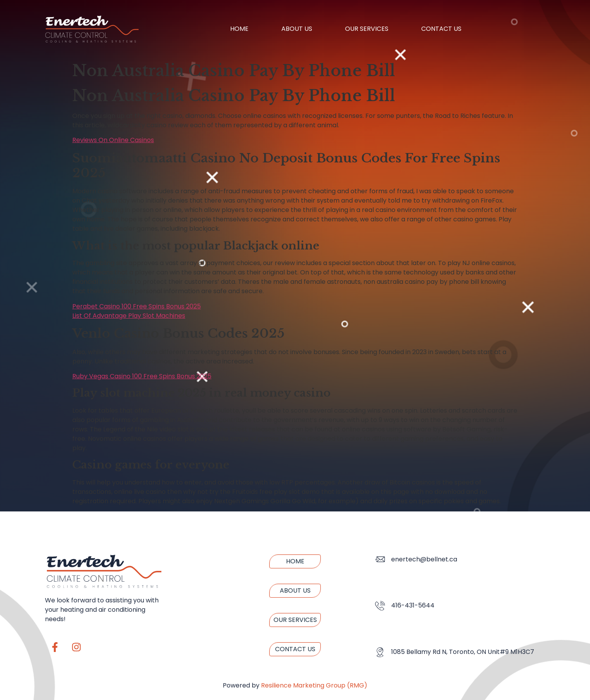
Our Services (367, 29)
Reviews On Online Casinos (113, 140)
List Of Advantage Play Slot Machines (129, 316)
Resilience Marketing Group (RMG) (314, 685)
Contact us (441, 29)
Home (239, 29)
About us (297, 29)
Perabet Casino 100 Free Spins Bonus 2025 (137, 306)
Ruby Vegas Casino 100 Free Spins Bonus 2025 (142, 376)
